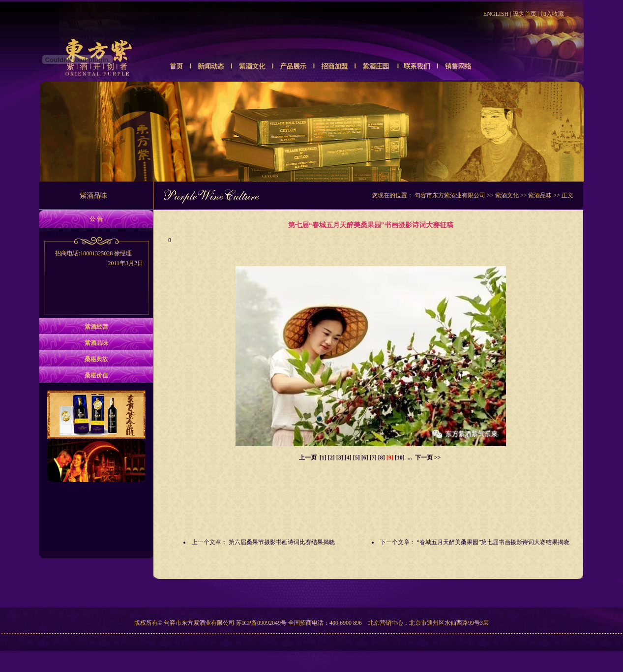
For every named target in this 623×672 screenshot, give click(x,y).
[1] (323, 458)
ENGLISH (496, 14)
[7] (373, 458)
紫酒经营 (96, 327)
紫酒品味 (540, 195)
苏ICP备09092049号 (261, 623)
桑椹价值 (96, 375)
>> (438, 458)
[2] (331, 458)
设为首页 (525, 14)
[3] (340, 458)
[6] (365, 458)
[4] (348, 458)
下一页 (424, 458)
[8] (382, 458)
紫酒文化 (507, 195)
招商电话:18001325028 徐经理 (96, 259)
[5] (356, 458)
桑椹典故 (96, 359)
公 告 (96, 219)
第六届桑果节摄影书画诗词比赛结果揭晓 (282, 542)
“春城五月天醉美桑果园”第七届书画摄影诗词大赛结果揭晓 (493, 542)
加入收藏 (552, 14)
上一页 (308, 458)
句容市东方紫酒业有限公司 (450, 195)
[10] (400, 458)
